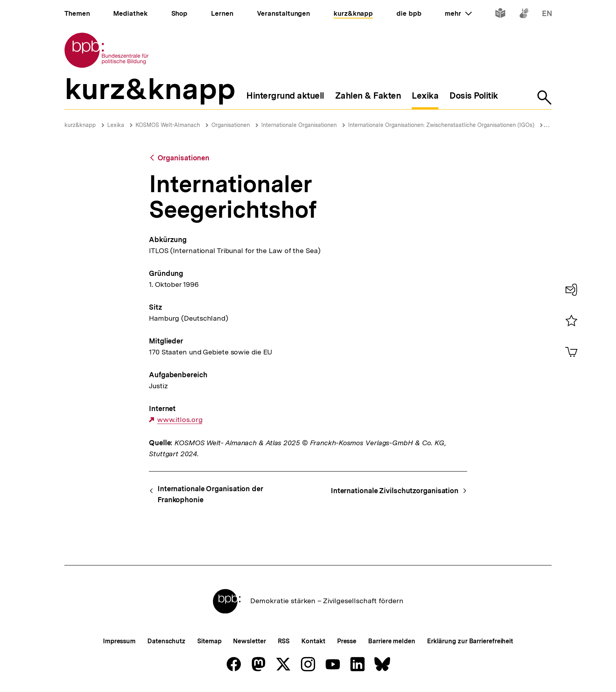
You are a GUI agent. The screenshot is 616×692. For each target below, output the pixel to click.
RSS (284, 641)
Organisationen (231, 125)
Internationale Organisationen (299, 125)
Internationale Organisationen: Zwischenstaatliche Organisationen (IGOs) (441, 125)
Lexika (116, 125)
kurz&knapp (80, 125)
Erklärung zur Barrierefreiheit (470, 641)
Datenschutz (166, 641)
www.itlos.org (180, 420)
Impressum (119, 641)
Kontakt (313, 641)
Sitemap (209, 641)
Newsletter (249, 641)
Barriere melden (392, 641)
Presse (347, 641)
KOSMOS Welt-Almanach (168, 125)
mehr (458, 13)
